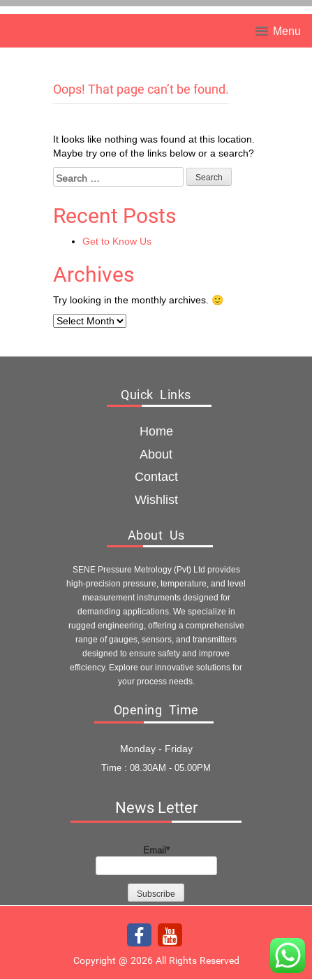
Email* (156, 860)
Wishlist (156, 499)
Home (156, 431)
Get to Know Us (117, 241)
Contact (156, 476)
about (156, 454)
